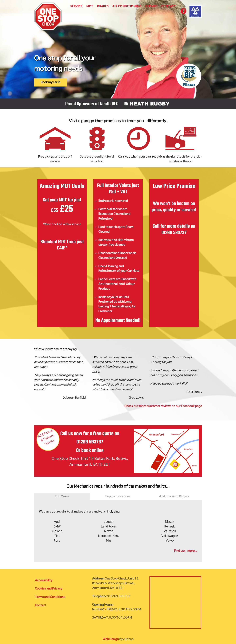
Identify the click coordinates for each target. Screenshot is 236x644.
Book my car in (50, 82)
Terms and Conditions (50, 597)
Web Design (111, 639)
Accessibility (44, 580)
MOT (90, 6)
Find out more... (186, 551)
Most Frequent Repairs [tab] (174, 496)
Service (76, 6)
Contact (168, 6)
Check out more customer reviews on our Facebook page (163, 406)
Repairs (151, 6)
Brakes (103, 6)
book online (92, 451)
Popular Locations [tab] (118, 496)
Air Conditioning (127, 6)
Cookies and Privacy (49, 589)
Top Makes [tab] (62, 496)
